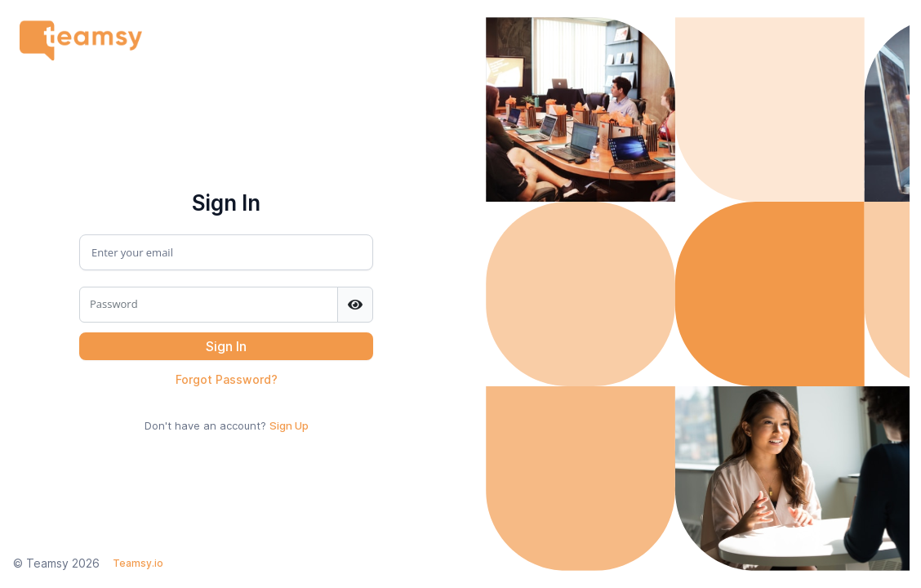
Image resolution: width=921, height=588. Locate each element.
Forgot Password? (227, 379)
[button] (226, 346)
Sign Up (289, 425)
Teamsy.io (138, 563)
